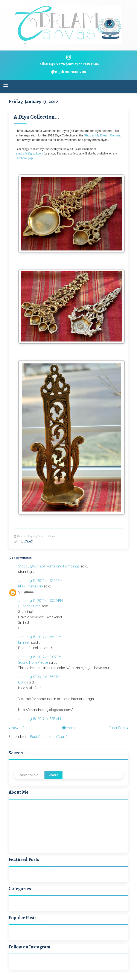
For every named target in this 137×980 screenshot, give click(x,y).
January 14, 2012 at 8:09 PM (40, 657)
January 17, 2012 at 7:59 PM (39, 677)
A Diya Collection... (36, 117)
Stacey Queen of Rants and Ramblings (49, 566)
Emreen (24, 642)
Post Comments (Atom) (49, 737)
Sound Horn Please (33, 662)
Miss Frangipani (30, 586)
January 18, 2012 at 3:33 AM (40, 719)
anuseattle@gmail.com (30, 154)
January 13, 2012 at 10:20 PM (40, 601)
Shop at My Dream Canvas (102, 135)
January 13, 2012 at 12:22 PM (40, 581)
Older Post (119, 728)
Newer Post (19, 728)
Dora (22, 682)
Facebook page (24, 158)
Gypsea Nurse (29, 606)
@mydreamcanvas (68, 72)
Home (69, 728)
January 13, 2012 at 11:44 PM (40, 637)
